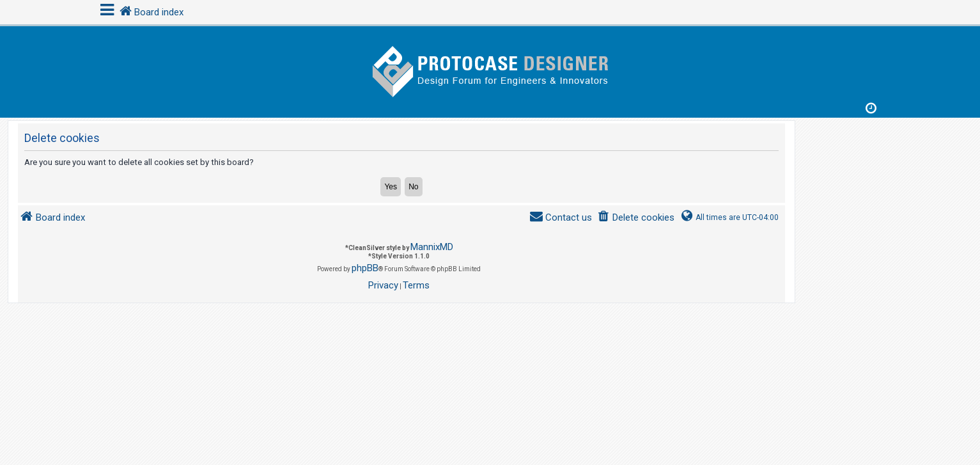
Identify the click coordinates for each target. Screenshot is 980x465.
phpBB (365, 268)
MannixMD (432, 247)
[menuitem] (636, 218)
